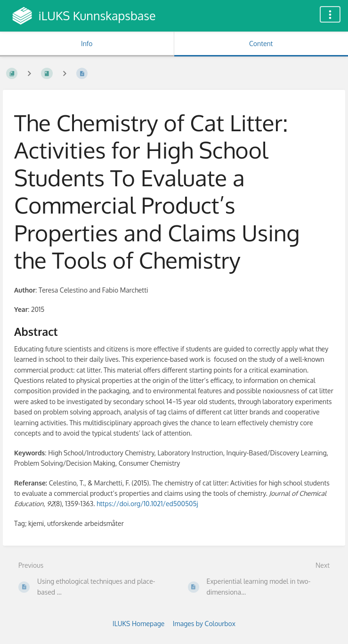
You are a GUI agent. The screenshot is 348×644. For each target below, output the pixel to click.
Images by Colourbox (204, 624)
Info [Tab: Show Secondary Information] (87, 44)
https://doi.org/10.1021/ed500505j (147, 504)
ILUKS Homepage (138, 624)
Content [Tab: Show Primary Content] (261, 44)
